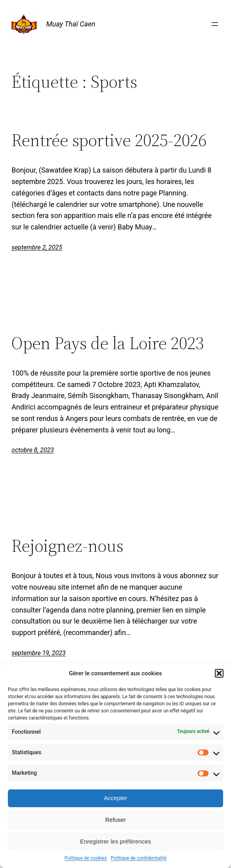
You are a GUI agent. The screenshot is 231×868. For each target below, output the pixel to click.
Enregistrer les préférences (115, 841)
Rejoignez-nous (67, 546)
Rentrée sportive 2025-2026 (109, 140)
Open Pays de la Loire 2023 (108, 343)
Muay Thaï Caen (71, 24)
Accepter (115, 798)
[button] (219, 673)
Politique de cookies (86, 858)
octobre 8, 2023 (33, 450)
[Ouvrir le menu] (215, 24)
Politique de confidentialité (139, 858)
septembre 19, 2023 (38, 653)
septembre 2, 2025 (37, 247)
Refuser (116, 820)
